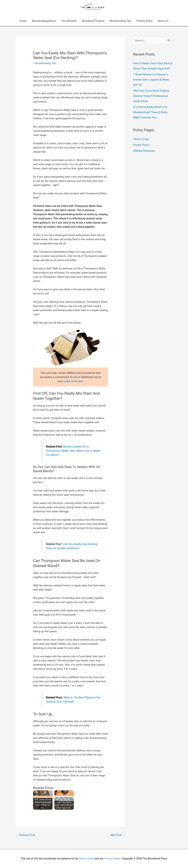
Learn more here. (74, 381)
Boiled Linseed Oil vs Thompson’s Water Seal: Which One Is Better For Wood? (73, 451)
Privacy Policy (144, 21)
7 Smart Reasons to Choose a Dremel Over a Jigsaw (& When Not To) (151, 80)
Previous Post (26, 835)
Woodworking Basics (44, 21)
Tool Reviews (69, 21)
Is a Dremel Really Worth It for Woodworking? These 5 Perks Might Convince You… (150, 112)
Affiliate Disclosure (144, 151)
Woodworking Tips (120, 21)
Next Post (118, 835)
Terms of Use (141, 139)
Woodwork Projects (93, 21)
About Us (163, 21)
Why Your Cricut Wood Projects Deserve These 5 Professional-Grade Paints (151, 96)
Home (23, 21)
